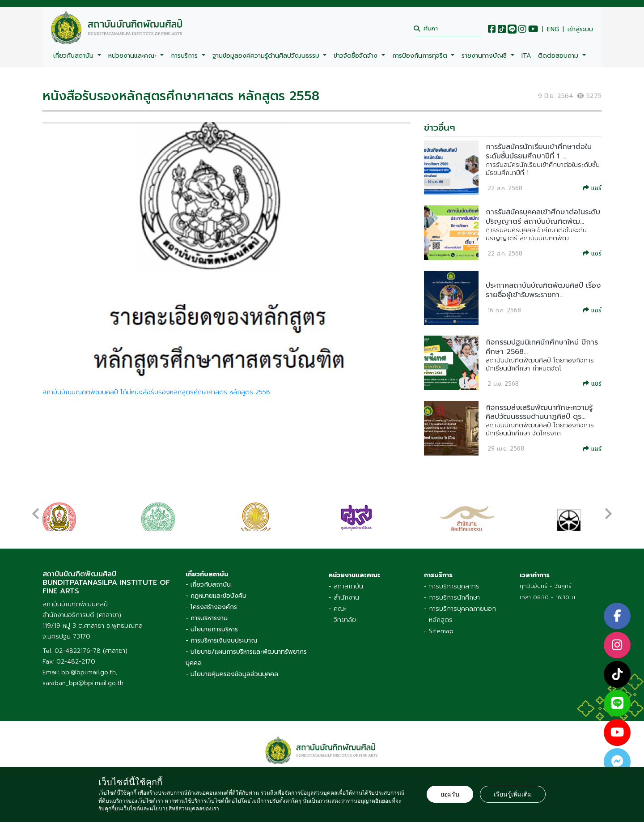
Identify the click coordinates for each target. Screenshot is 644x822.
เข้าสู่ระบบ (580, 30)
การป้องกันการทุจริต (421, 56)
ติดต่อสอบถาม (559, 56)
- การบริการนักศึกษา (452, 598)
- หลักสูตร (438, 620)
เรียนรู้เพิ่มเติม (513, 794)
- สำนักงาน (344, 598)
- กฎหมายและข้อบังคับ (216, 596)
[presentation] (36, 509)
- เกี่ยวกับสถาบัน (208, 585)
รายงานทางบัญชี (485, 56)
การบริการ (185, 56)
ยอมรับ (450, 794)
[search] (447, 28)
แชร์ (592, 188)
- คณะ (337, 609)
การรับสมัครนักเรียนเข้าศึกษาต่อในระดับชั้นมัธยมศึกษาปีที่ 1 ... (539, 151)
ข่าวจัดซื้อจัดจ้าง (357, 56)
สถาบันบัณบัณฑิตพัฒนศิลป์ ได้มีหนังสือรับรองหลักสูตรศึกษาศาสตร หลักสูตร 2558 (156, 392)
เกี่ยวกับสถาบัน (74, 56)
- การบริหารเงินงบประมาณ (221, 641)
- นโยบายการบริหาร (212, 629)
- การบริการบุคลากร (452, 586)
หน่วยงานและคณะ (133, 56)
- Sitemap (439, 631)
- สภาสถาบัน (346, 586)
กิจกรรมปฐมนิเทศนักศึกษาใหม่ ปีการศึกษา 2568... (542, 347)
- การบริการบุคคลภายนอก (460, 609)
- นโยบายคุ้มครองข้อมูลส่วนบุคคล (232, 674)
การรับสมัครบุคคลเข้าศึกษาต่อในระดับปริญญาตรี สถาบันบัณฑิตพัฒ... (543, 217)
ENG (553, 30)
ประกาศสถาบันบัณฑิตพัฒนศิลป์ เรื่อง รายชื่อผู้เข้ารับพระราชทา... (543, 290)
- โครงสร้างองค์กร (211, 607)
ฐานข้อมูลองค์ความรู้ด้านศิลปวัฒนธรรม (267, 56)
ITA (526, 56)
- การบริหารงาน (207, 618)
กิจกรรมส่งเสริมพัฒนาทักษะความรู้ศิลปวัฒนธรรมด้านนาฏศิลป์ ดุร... (539, 412)
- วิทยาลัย (342, 620)
